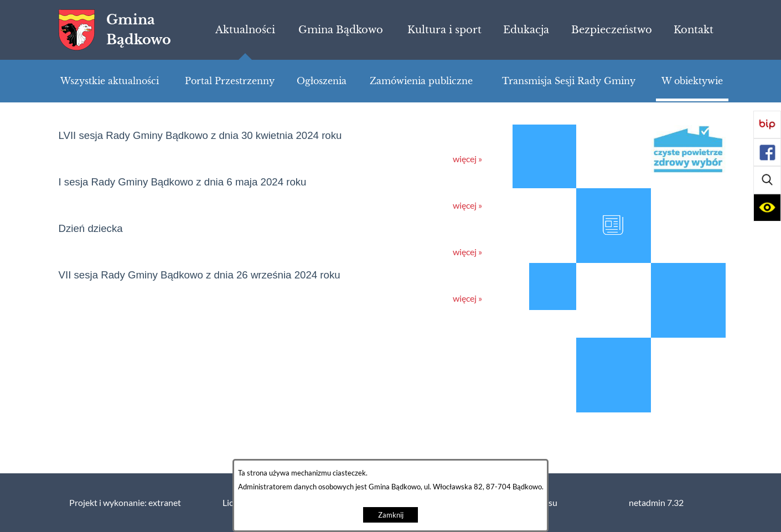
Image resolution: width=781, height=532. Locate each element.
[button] (767, 180)
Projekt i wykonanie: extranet (125, 503)
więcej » (467, 159)
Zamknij (391, 515)
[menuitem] (245, 30)
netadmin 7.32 (656, 503)
